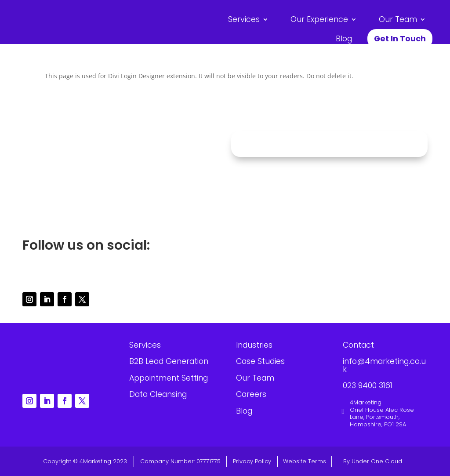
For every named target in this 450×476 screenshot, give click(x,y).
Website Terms (305, 461)
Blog (344, 39)
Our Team (398, 19)
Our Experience (319, 19)
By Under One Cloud (373, 461)
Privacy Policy (252, 461)
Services (244, 19)
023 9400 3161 (121, 202)
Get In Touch (400, 39)
